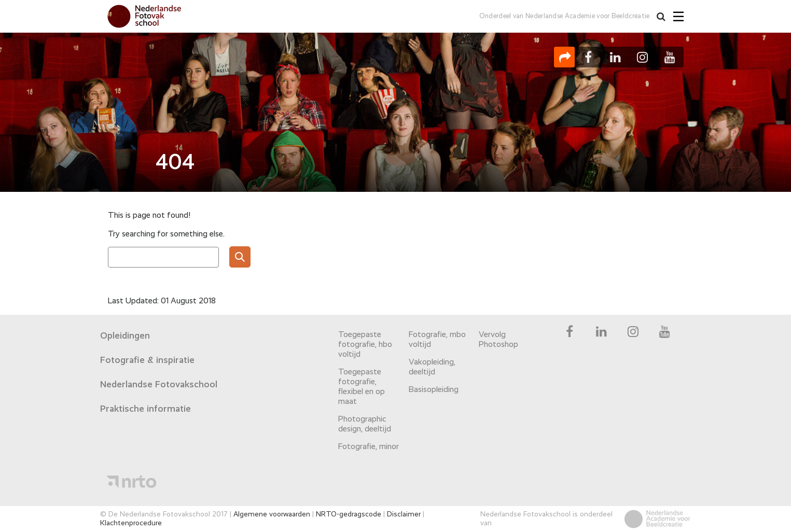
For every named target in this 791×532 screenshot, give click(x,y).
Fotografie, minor (369, 447)
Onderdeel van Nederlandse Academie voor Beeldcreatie (565, 16)
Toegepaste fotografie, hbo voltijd (365, 345)
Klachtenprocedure (131, 523)
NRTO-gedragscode (349, 514)
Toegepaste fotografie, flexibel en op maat (362, 387)
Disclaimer (404, 514)
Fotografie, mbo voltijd (437, 340)
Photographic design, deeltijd (365, 424)
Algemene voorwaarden (272, 514)
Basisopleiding (434, 390)
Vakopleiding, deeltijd (432, 367)
